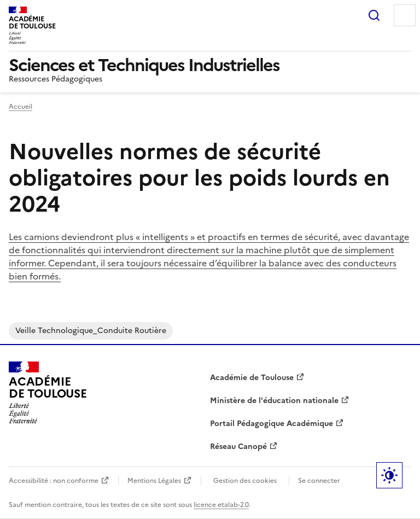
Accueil (21, 107)
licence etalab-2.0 (221, 505)
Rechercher (374, 15)
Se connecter (319, 481)
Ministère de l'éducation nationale (274, 401)
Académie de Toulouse (252, 378)
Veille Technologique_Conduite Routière (91, 331)
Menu (405, 15)
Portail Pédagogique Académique (272, 424)
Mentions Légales (154, 481)
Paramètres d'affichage (389, 475)
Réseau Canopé (238, 447)
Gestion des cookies (245, 481)
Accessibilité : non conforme (54, 481)
